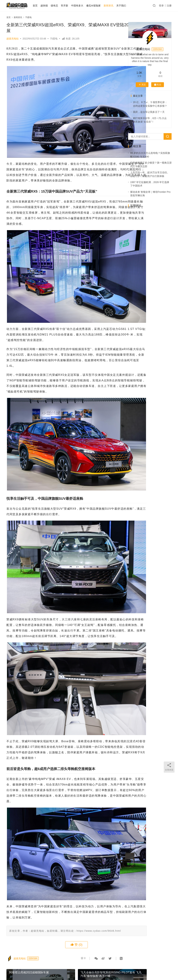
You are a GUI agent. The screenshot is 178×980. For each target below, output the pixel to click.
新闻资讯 (114, 6)
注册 (169, 6)
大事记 (127, 964)
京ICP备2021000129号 (80, 969)
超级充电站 (13, 39)
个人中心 (46, 964)
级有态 (60, 6)
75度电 (54, 39)
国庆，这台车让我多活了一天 (149, 112)
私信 (158, 85)
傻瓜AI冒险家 (99, 6)
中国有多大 (83, 6)
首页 (41, 6)
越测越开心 (142, 964)
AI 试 (58, 964)
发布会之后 (72, 964)
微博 (155, 964)
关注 (142, 85)
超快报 (50, 6)
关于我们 (127, 6)
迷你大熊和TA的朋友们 (128, 969)
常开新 (70, 6)
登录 (161, 6)
